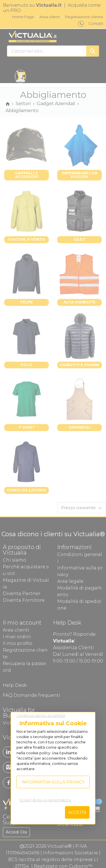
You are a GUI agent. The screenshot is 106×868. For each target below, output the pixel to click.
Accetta (77, 813)
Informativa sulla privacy (53, 782)
